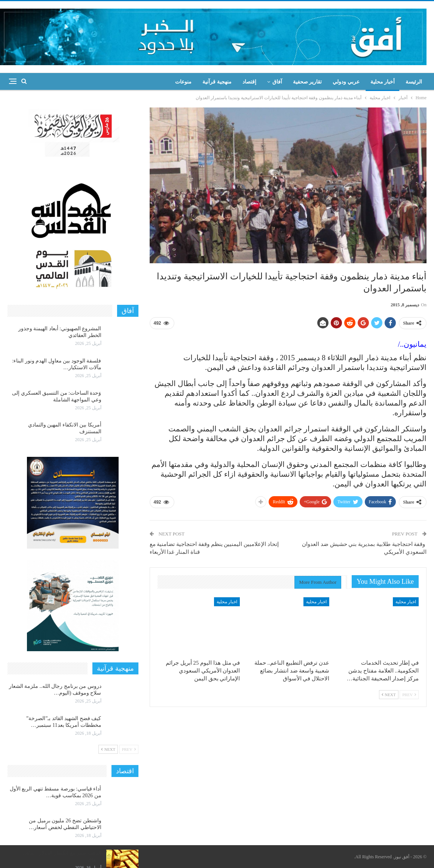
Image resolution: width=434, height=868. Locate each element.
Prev (409, 695)
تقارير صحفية (308, 82)
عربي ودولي (346, 82)
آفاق (277, 82)
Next (389, 695)
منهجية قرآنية (217, 82)
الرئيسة (414, 82)
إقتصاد (249, 82)
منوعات (183, 82)
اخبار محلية (406, 602)
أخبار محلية (383, 82)
